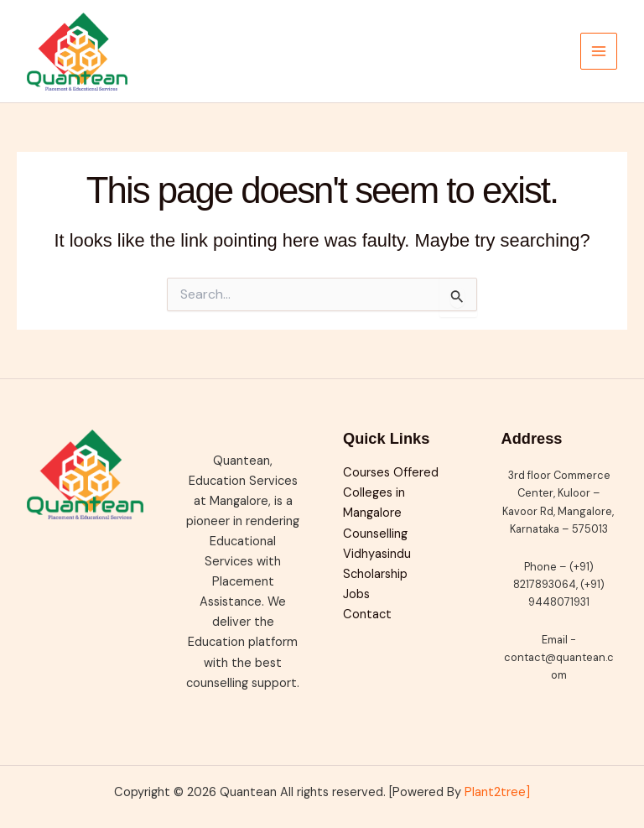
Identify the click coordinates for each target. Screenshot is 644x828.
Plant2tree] (497, 792)
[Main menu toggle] (599, 51)
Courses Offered (391, 473)
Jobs (356, 594)
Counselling (375, 534)
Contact (367, 614)
